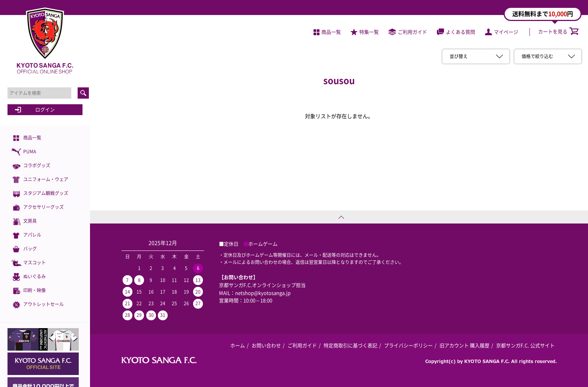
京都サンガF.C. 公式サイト (525, 345)
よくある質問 (456, 32)
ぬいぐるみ (28, 277)
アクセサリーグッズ (37, 208)
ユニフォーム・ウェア (40, 180)
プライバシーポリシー (408, 345)
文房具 (24, 221)
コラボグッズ (31, 166)
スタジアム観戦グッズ (40, 194)
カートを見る (558, 31)
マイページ (502, 32)
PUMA (24, 152)
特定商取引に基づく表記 (350, 345)
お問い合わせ (266, 345)
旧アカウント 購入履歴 (464, 345)
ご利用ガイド (408, 32)
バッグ (24, 249)
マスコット (28, 263)
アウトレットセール (37, 305)
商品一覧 (26, 138)
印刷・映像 (28, 291)
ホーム (238, 345)
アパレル (26, 235)
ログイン (45, 109)
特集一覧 (365, 32)
